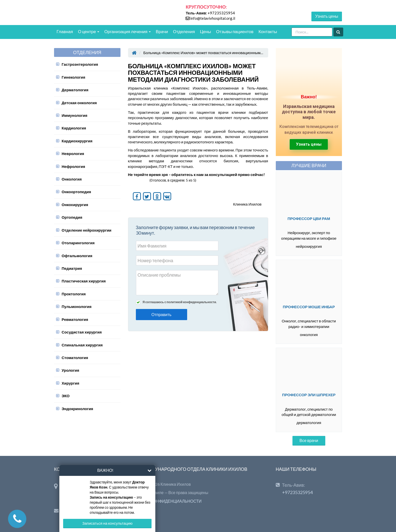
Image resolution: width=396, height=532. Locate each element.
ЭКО (66, 396)
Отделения (184, 31)
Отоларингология (78, 243)
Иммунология (75, 115)
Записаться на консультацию (107, 523)
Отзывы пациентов (235, 31)
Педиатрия (72, 268)
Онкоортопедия (76, 192)
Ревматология (75, 319)
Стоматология (75, 358)
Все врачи (309, 440)
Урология (70, 370)
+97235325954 (221, 13)
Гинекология (73, 77)
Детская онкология (79, 103)
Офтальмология (77, 256)
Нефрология (73, 166)
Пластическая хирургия (84, 281)
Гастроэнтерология (80, 64)
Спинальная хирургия (82, 345)
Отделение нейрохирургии (86, 230)
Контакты (268, 31)
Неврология (73, 153)
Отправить (162, 314)
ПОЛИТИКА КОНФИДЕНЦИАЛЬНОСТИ (165, 501)
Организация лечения (128, 31)
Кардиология (74, 128)
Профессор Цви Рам (309, 218)
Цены (206, 31)
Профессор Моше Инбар (309, 307)
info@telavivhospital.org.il (213, 18)
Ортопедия (72, 217)
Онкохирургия (75, 205)
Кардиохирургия (77, 141)
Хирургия (70, 383)
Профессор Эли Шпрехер (309, 395)
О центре (89, 31)
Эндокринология (77, 409)
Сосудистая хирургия (82, 332)
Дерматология (75, 90)
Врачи (162, 31)
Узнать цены (327, 16)
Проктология (74, 294)
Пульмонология (77, 306)
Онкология (72, 179)
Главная (65, 31)
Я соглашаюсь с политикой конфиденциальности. (180, 302)
